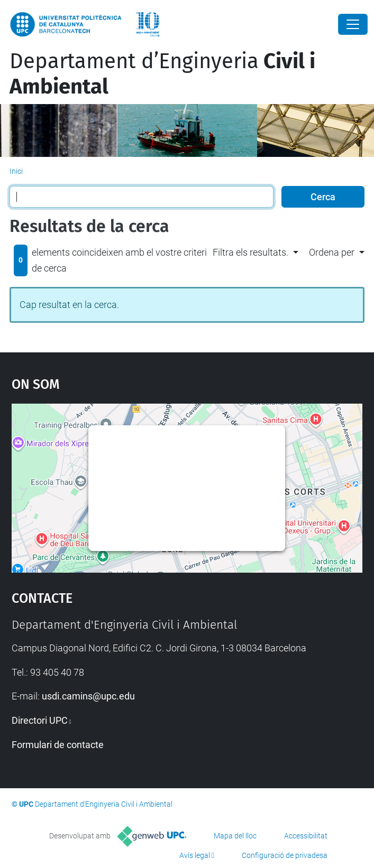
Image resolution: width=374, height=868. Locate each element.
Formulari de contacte (58, 745)
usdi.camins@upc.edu (88, 696)
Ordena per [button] (332, 252)
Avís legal (195, 855)
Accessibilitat (306, 836)
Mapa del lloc (235, 836)
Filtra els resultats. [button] (250, 252)
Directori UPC (40, 720)
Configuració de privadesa (285, 855)
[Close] (353, 24)
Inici (16, 171)
